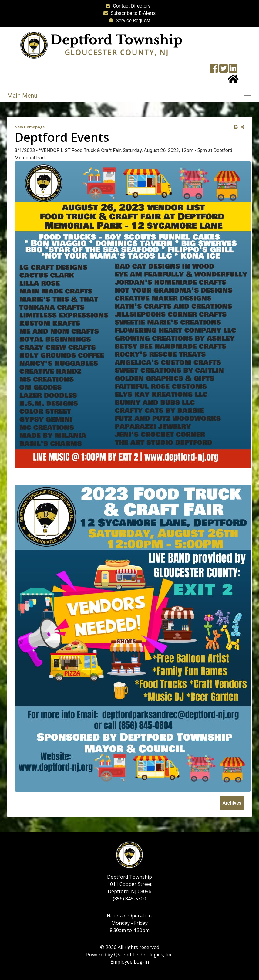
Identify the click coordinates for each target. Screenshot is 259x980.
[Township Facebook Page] (214, 70)
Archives (232, 803)
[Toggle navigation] (249, 96)
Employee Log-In (130, 962)
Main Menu (22, 96)
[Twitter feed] (224, 70)
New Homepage (30, 127)
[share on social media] (242, 127)
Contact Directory (127, 6)
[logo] (101, 45)
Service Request (128, 20)
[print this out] (235, 127)
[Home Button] (233, 81)
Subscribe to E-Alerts (128, 13)
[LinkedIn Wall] (233, 70)
